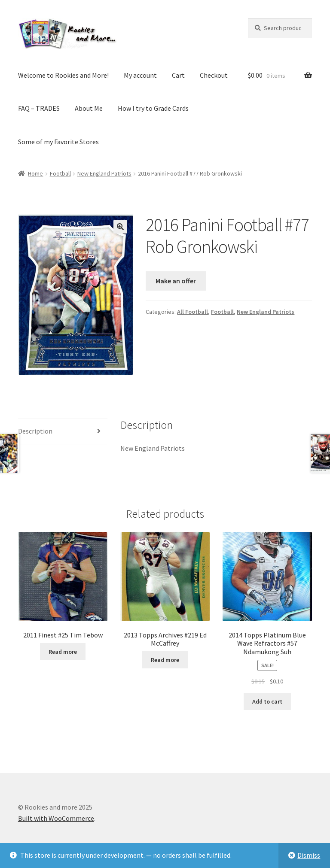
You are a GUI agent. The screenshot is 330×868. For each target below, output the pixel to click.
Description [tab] (35, 431)
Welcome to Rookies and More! (63, 75)
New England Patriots (104, 173)
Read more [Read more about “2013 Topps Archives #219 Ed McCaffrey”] (165, 660)
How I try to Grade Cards (153, 108)
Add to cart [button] (267, 701)
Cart (178, 75)
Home (35, 173)
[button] (120, 227)
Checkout (214, 75)
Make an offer (176, 281)
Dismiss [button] (309, 855)
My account (140, 75)
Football (60, 173)
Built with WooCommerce (56, 818)
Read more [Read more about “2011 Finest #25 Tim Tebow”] (63, 652)
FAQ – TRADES (39, 108)
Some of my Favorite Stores (58, 142)
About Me (89, 108)
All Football (192, 312)
